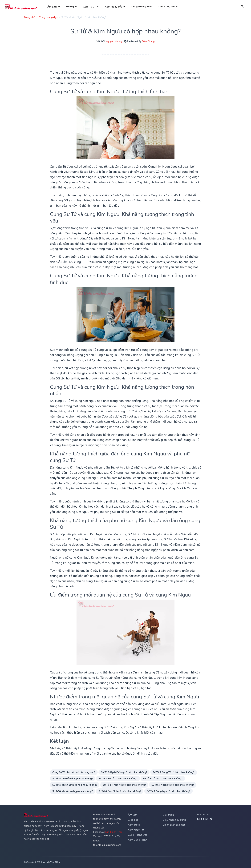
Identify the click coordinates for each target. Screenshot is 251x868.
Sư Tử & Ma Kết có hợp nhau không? (73, 791)
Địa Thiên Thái (114, 832)
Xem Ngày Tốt (113, 7)
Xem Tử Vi (89, 7)
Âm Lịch (52, 7)
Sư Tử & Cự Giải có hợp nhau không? (73, 778)
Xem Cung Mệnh (168, 7)
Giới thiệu (168, 815)
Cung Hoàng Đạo (142, 7)
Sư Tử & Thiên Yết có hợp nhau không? (124, 785)
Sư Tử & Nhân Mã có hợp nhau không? (173, 785)
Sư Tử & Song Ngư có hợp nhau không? (168, 791)
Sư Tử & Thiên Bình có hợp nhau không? (75, 785)
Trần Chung (148, 41)
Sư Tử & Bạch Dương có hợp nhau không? (124, 772)
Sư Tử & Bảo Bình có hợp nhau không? (120, 791)
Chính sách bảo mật (174, 825)
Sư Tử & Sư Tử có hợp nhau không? (118, 778)
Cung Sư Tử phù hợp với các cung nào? (74, 772)
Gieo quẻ (71, 7)
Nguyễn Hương (114, 41)
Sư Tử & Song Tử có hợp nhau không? (174, 772)
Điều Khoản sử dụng (174, 820)
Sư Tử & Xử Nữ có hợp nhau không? (163, 778)
